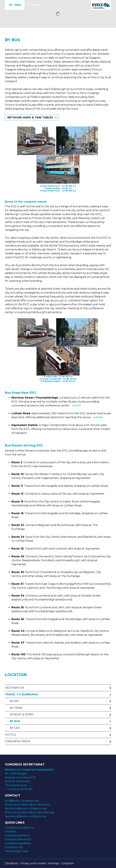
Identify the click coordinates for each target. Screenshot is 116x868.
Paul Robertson (51, 186)
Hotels (10, 735)
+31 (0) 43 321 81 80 (20, 789)
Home (36, 5)
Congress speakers (18, 843)
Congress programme (20, 828)
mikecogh (52, 377)
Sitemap (54, 863)
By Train (16, 708)
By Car (15, 728)
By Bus (15, 721)
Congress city (14, 847)
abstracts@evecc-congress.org (26, 808)
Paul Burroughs (52, 381)
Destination (14, 688)
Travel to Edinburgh (21, 694)
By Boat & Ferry (22, 715)
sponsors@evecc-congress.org (26, 816)
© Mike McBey (52, 188)
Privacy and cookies (33, 863)
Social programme (17, 835)
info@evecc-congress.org (22, 801)
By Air (14, 701)
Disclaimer (12, 863)
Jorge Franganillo (52, 379)
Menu (13, 5)
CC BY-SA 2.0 (66, 377)
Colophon (68, 863)
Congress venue (18, 741)
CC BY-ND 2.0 (69, 186)
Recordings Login (17, 851)
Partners (11, 831)
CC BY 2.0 (67, 188)
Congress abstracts (18, 839)
